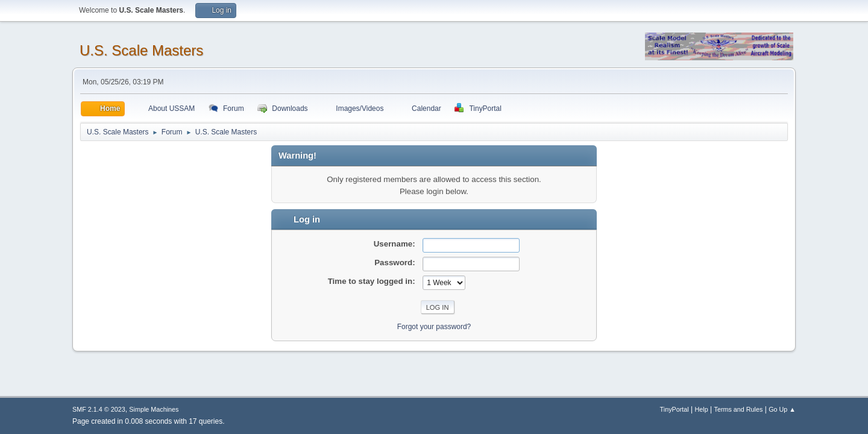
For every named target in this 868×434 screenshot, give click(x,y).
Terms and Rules (739, 409)
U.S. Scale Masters (141, 50)
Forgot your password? (434, 327)
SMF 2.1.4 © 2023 (99, 409)
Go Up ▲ (782, 409)
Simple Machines (154, 409)
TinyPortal (675, 409)
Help (702, 409)
